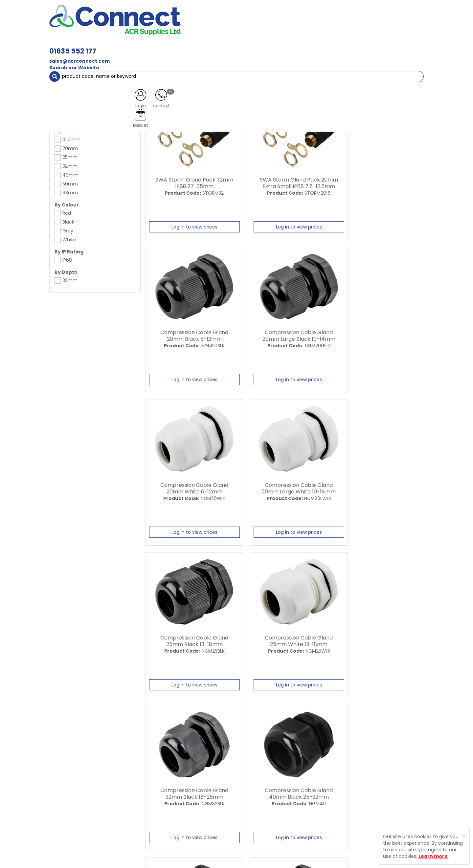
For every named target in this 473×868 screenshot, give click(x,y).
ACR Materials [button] (72, 46)
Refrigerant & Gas (192, 46)
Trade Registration (255, 766)
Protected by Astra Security (334, 773)
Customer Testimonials (191, 789)
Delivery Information (257, 777)
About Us (175, 766)
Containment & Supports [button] (131, 46)
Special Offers (402, 46)
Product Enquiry (182, 812)
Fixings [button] (275, 46)
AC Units (366, 46)
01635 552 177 (165, 16)
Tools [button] (338, 46)
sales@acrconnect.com (172, 26)
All (372, 709)
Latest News (178, 777)
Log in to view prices (190, 225)
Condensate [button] (239, 46)
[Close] (464, 836)
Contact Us (178, 800)
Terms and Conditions (259, 800)
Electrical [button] (308, 46)
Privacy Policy (249, 789)
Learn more (433, 856)
